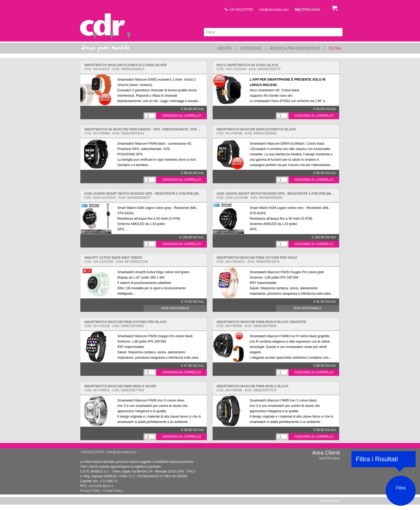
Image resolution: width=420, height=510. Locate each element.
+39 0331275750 (239, 10)
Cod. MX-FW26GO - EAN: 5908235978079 (257, 260)
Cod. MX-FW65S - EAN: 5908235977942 (120, 388)
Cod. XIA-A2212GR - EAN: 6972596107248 (116, 260)
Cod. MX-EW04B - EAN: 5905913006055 (256, 131)
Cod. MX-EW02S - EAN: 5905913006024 (125, 67)
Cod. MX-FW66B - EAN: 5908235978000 (261, 324)
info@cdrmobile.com (274, 10)
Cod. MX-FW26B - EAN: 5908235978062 (125, 324)
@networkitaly (330, 501)
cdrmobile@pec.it (101, 486)
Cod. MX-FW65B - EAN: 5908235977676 (252, 388)
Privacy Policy (90, 491)
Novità (224, 48)
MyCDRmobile (330, 458)
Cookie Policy (113, 491)
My (308, 9)
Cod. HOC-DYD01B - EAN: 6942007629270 (248, 67)
